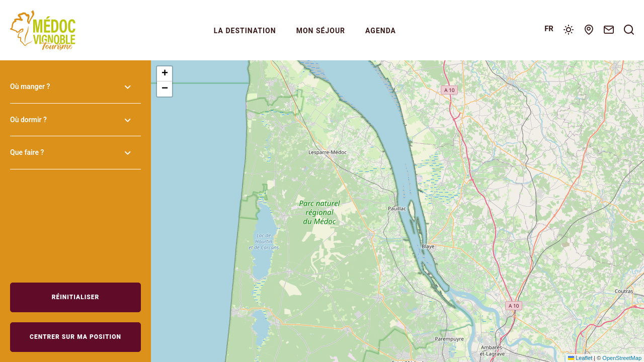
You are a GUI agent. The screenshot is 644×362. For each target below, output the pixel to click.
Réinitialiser (76, 297)
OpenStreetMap (622, 358)
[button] (165, 74)
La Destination (245, 31)
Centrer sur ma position (75, 337)
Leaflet (580, 358)
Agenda (381, 31)
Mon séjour (321, 31)
